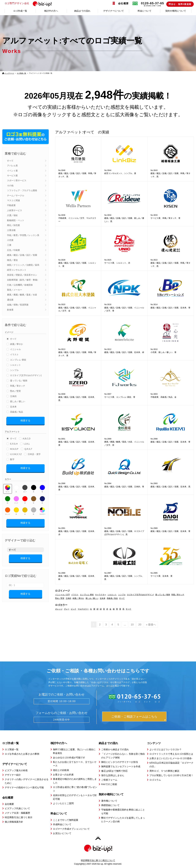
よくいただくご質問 (63, 803)
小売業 (10, 240)
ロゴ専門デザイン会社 (29, 4)
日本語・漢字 (34, 453)
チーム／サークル (16, 195)
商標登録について (110, 805)
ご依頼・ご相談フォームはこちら (134, 716)
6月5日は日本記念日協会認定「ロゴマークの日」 (171, 764)
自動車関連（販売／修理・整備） (23, 280)
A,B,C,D (27, 437)
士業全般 (11, 230)
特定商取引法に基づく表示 (19, 817)
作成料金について (62, 824)
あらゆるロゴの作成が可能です (69, 757)
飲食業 (10, 310)
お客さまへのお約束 (63, 774)
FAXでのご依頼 (109, 784)
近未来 (13, 407)
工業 (9, 245)
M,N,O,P (14, 448)
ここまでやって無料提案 (66, 820)
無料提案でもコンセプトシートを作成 (121, 766)
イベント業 (12, 171)
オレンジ (8, 509)
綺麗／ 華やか (78, 598)
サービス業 (12, 176)
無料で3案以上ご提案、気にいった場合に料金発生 (74, 751)
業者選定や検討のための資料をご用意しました (75, 781)
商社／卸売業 (13, 225)
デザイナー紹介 (13, 775)
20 (140, 625)
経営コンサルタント (17, 270)
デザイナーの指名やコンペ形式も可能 (24, 787)
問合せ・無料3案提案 (180, 4)
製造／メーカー (15, 290)
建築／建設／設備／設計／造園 (22, 255)
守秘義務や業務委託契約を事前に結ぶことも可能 (123, 811)
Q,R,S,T (28, 448)
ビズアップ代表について (17, 808)
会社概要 (123, 3)
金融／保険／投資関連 (18, 305)
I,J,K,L (27, 443)
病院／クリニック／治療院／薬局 (23, 265)
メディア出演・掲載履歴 (17, 813)
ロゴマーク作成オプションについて (71, 829)
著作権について (109, 801)
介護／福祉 (12, 215)
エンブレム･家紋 (18, 360)
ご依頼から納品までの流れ (115, 749)
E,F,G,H (14, 443)
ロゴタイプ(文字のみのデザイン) (26, 375)
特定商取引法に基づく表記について (98, 860)
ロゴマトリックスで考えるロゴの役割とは (171, 754)
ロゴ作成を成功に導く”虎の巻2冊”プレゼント (75, 789)
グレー (25, 487)
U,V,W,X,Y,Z (16, 453)
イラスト (14, 354)
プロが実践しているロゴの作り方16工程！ (171, 775)
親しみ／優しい (18, 401)
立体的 (13, 396)
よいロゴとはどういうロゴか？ (166, 749)
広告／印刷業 (13, 250)
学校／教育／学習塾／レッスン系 (23, 235)
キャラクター (101, 595)
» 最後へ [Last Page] (151, 625)
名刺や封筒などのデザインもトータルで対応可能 (75, 797)
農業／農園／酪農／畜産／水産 (22, 295)
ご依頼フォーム (109, 780)
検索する (25, 420)
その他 (10, 186)
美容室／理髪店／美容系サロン (22, 275)
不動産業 (11, 205)
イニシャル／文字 (62, 595)
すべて (10, 161)
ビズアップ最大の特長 (16, 770)
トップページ (9, 73)
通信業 (10, 300)
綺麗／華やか (17, 344)
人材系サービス (15, 210)
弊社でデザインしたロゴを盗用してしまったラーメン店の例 (123, 819)
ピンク (16, 498)
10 (132, 625)
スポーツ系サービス (17, 180)
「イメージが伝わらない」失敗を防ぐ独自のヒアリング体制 (123, 756)
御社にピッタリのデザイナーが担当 (120, 762)
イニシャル (15, 349)
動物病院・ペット (16, 220)
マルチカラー (42, 509)
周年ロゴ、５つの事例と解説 (164, 771)
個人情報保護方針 (14, 822)
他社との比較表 (61, 770)
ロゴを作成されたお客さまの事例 (22, 754)
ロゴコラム (155, 780)
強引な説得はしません (113, 775)
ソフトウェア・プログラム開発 (22, 190)
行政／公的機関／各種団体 (20, 285)
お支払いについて (62, 833)
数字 (12, 458)
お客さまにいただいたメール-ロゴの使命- (171, 758)
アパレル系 (12, 166)
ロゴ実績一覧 (21, 73)
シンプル (14, 370)
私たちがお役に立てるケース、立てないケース (75, 764)
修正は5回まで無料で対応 (114, 771)
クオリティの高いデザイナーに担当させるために (27, 781)
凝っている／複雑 (19, 381)
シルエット (15, 365)
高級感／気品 (17, 412)
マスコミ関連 (13, 200)
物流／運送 (12, 260)
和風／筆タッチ (18, 386)
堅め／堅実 (15, 391)
